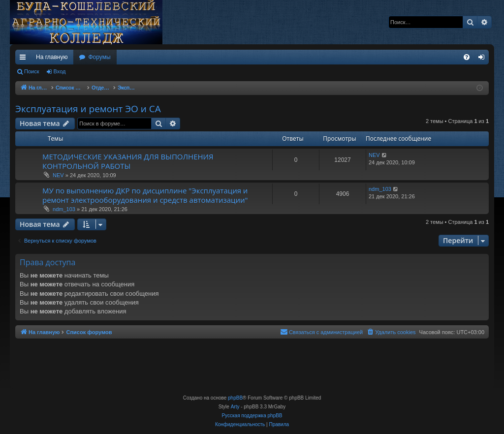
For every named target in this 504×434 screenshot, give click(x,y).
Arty (235, 407)
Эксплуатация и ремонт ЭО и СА (88, 109)
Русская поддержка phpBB (252, 416)
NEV (58, 175)
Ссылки (25, 59)
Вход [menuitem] (484, 59)
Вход (60, 71)
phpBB (235, 398)
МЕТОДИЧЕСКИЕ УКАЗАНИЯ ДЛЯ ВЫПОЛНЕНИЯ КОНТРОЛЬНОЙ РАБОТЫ (128, 161)
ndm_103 (64, 209)
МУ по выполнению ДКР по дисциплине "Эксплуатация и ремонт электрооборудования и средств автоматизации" (145, 195)
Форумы (99, 57)
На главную (52, 57)
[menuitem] (467, 57)
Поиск (31, 71)
